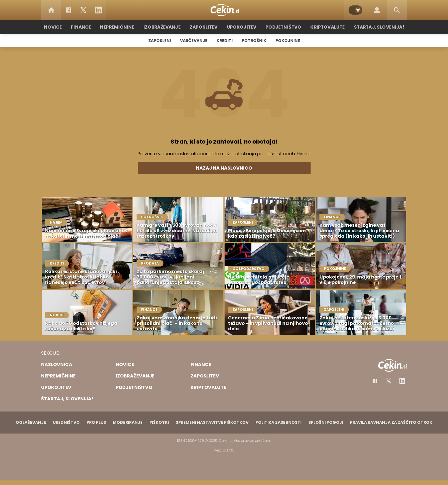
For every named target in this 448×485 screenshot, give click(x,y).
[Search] (397, 10)
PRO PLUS (96, 422)
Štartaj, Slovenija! (375, 27)
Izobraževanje (164, 27)
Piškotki (159, 422)
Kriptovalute (325, 27)
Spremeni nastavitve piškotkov (212, 422)
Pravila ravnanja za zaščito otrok (391, 422)
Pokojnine (288, 41)
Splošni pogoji (326, 422)
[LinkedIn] (98, 10)
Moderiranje (128, 422)
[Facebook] (69, 10)
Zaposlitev (205, 27)
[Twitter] (83, 10)
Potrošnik (254, 41)
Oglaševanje (31, 422)
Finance (86, 27)
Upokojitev (242, 27)
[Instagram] (402, 381)
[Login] (377, 10)
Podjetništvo (282, 27)
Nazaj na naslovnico (224, 168)
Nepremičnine (121, 27)
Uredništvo (66, 422)
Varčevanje (194, 41)
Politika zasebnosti (278, 422)
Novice (58, 27)
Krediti (225, 41)
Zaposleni (160, 41)
